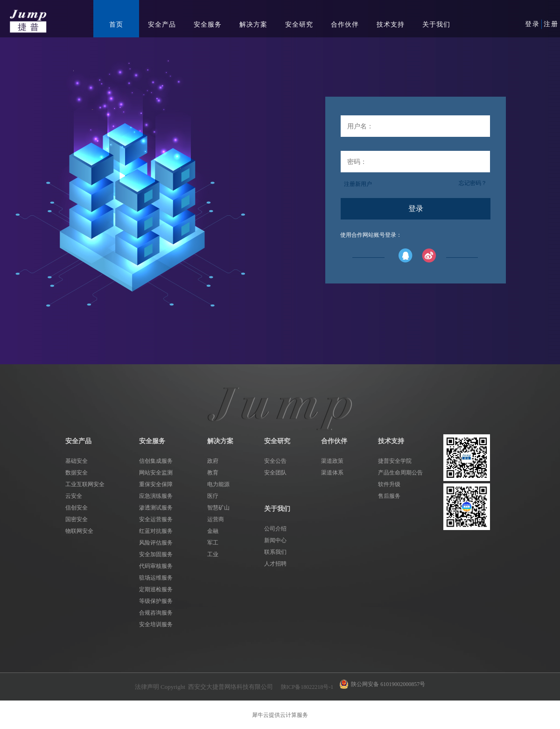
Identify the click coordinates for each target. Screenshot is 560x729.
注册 (551, 24)
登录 (532, 24)
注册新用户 (358, 184)
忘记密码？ (473, 183)
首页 (116, 25)
